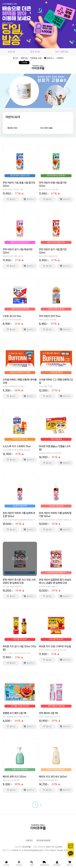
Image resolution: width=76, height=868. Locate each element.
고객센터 (60, 58)
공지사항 (11, 52)
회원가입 (24, 58)
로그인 (15, 58)
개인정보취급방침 (43, 841)
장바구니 (49, 58)
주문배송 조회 (36, 58)
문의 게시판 (35, 52)
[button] (8, 91)
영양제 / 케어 (12, 128)
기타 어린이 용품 (46, 128)
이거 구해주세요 (62, 52)
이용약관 (29, 841)
